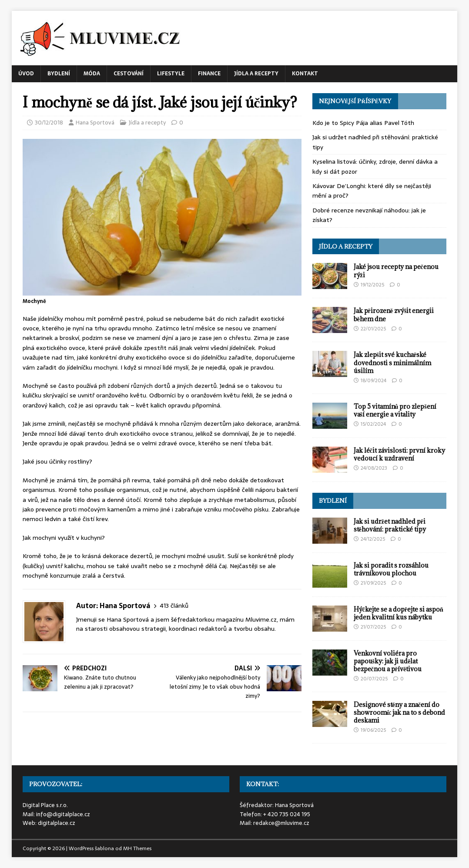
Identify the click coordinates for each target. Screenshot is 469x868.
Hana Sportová (95, 123)
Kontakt (305, 74)
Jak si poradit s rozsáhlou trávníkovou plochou (391, 569)
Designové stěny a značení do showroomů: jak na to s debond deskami (400, 712)
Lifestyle (171, 74)
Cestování (129, 74)
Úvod (26, 74)
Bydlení (59, 74)
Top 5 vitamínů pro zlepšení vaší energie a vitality (395, 410)
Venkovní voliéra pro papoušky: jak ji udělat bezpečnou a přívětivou (388, 661)
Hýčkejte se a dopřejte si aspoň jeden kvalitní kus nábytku (399, 613)
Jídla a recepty (256, 74)
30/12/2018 (49, 123)
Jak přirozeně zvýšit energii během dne (394, 315)
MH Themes (137, 848)
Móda (92, 74)
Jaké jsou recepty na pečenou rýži (396, 271)
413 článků (174, 606)
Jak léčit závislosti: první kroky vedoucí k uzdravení (399, 454)
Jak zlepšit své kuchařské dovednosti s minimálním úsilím (392, 362)
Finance (209, 74)
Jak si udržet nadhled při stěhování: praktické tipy (390, 525)
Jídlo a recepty (346, 246)
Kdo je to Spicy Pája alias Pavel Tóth (363, 123)
